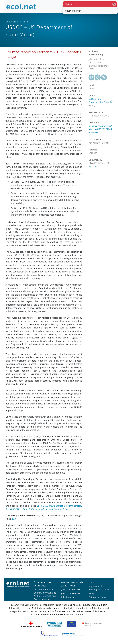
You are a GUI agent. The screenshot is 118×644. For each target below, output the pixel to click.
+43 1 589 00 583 (72, 589)
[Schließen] (114, 4)
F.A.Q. (91, 593)
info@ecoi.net (68, 597)
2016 (14, 519)
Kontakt (92, 582)
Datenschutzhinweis (99, 597)
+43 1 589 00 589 (71, 593)
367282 (92, 166)
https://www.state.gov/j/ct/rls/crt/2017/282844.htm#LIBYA (100, 129)
